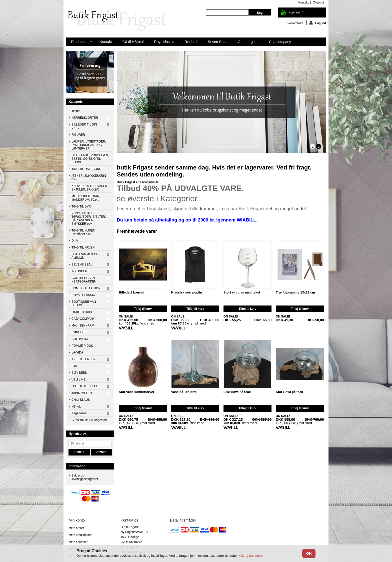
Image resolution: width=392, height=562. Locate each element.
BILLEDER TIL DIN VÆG (84, 126)
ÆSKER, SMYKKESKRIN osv (89, 177)
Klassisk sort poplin (187, 292)
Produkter (79, 43)
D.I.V (75, 241)
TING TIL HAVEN (83, 247)
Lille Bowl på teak (237, 392)
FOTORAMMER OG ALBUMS (85, 256)
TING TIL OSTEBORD (86, 169)
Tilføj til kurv (143, 309)
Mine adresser (78, 542)
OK (309, 553)
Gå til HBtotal (133, 42)
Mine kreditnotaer (80, 535)
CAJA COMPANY (83, 319)
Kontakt (106, 42)
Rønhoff (191, 42)
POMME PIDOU (82, 346)
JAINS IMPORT (82, 393)
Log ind (318, 23)
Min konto (77, 520)
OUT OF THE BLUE (85, 386)
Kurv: (296, 12)
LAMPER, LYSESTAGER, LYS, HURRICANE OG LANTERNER (89, 145)
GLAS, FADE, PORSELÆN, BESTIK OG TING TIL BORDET (90, 159)
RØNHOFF (79, 332)
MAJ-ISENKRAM (83, 325)
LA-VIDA (77, 352)
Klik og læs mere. (251, 556)
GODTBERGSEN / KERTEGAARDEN (84, 280)
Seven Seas (217, 42)
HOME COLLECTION (86, 288)
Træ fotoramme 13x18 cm (295, 292)
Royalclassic (164, 42)
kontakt (304, 2)
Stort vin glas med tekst (242, 292)
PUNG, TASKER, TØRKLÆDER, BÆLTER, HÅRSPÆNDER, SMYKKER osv (89, 218)
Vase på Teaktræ (184, 392)
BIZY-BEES (79, 373)
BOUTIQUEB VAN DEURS (84, 303)
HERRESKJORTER (85, 118)
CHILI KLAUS (81, 400)
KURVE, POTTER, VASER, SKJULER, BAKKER (90, 188)
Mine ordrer (76, 528)
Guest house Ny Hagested (89, 420)
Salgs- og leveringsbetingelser (85, 477)
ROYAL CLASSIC (83, 295)
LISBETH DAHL (82, 312)
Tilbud (75, 111)
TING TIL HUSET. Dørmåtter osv (83, 232)
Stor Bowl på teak (289, 392)
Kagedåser (79, 413)
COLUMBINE (80, 339)
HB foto (76, 406)
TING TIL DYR (81, 206)
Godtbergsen (248, 42)
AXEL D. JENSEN (83, 359)
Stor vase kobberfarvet (136, 392)
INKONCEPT (80, 271)
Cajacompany (280, 42)
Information (77, 466)
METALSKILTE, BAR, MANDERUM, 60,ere (86, 198)
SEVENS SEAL (82, 264)
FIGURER (78, 135)
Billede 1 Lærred (131, 292)
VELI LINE (78, 379)
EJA (74, 366)
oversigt (318, 2)
